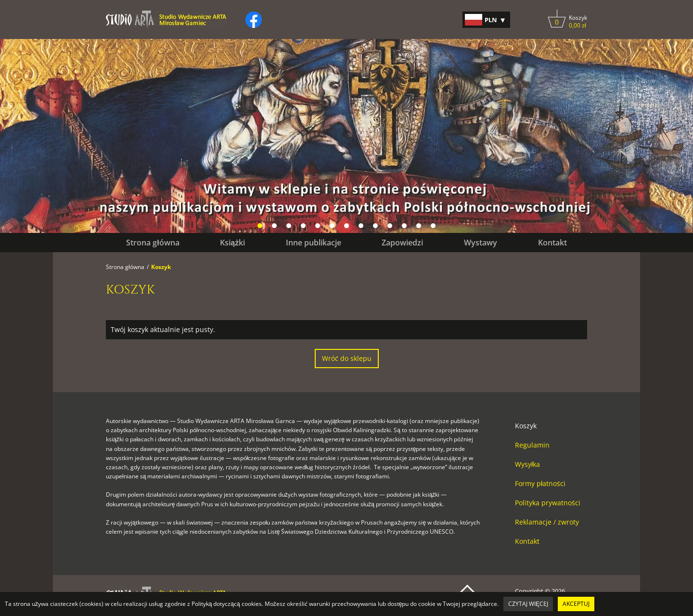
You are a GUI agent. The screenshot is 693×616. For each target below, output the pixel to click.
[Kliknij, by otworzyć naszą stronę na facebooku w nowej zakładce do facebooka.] (254, 20)
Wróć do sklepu (347, 358)
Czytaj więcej (528, 604)
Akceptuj (576, 604)
